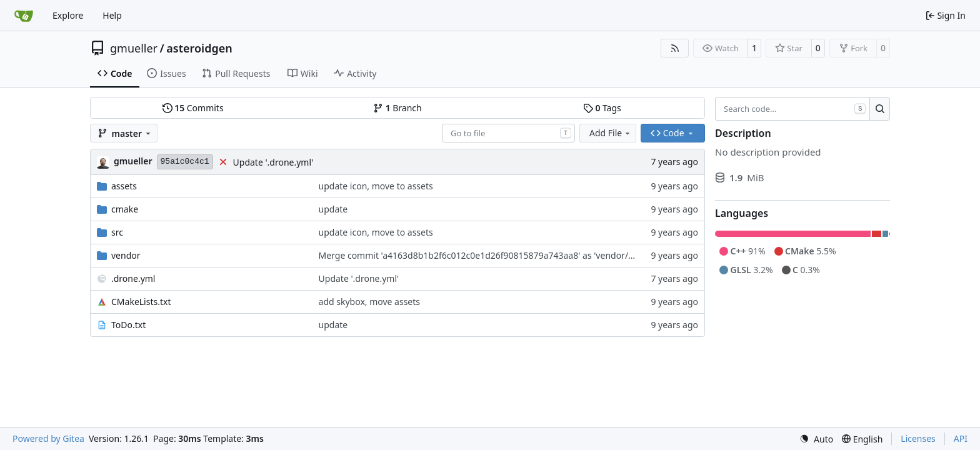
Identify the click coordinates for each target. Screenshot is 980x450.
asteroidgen (199, 48)
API (961, 438)
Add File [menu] (611, 133)
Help (112, 15)
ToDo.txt (128, 325)
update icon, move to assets (376, 186)
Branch (397, 108)
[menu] (816, 439)
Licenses (918, 438)
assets (124, 186)
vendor (126, 255)
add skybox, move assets (369, 302)
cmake (125, 209)
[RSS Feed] (675, 48)
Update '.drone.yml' (273, 162)
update (333, 209)
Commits (193, 108)
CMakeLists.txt (141, 302)
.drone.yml (133, 278)
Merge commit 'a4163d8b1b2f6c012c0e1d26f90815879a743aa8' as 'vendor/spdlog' (488, 255)
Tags (602, 108)
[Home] (24, 16)
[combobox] (508, 133)
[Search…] (880, 109)
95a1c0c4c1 (185, 162)
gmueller (134, 48)
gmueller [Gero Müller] (133, 161)
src (117, 232)
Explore (68, 15)
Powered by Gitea (48, 438)
